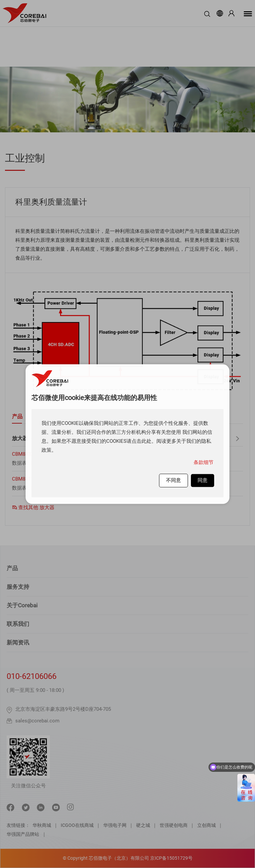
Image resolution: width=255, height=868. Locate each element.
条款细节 (204, 462)
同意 (203, 480)
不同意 (173, 480)
